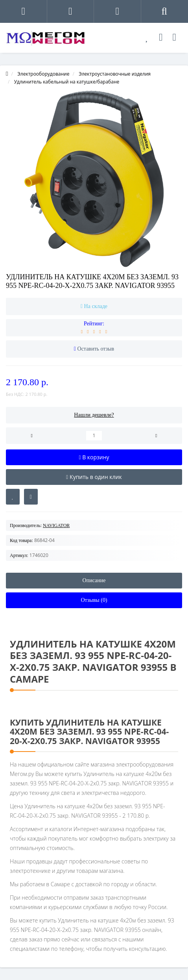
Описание (94, 580)
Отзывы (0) (94, 600)
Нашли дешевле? (94, 415)
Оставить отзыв (96, 349)
